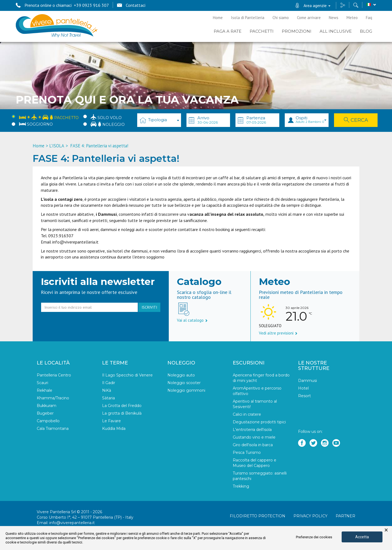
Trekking (241, 486)
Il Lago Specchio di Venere (127, 375)
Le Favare (111, 421)
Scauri (42, 383)
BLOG (366, 31)
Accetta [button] (362, 537)
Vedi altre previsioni (278, 333)
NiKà (107, 390)
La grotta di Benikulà (122, 413)
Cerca (356, 120)
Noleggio (108, 124)
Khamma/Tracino (53, 398)
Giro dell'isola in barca (253, 445)
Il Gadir (109, 383)
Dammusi (307, 381)
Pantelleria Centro (54, 375)
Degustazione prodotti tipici (259, 422)
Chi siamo (281, 18)
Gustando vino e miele (254, 437)
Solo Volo (106, 117)
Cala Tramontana (53, 429)
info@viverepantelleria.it (72, 523)
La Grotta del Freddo (122, 406)
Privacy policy (310, 516)
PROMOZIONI (297, 31)
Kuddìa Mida (114, 429)
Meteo (352, 18)
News (334, 18)
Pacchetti (262, 31)
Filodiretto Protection (258, 516)
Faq (369, 18)
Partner (345, 516)
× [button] (386, 530)
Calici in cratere (247, 414)
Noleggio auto (181, 375)
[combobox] (159, 120)
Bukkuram (47, 406)
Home (218, 18)
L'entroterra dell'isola (252, 430)
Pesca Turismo (247, 452)
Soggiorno (36, 124)
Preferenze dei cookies (314, 537)
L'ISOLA (57, 146)
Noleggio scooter (184, 383)
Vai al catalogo (192, 320)
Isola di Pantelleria (248, 18)
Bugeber (45, 413)
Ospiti (311, 119)
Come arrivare (309, 18)
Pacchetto (49, 117)
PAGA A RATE (228, 31)
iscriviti (149, 307)
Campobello (48, 421)
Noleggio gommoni (186, 390)
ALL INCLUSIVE (336, 31)
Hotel (303, 388)
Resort (304, 396)
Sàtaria (108, 398)
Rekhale (45, 390)
